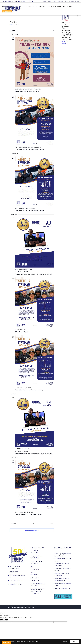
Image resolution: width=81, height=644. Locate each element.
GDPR (37, 641)
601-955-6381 (65, 42)
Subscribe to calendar (31, 530)
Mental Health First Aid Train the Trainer (27, 91)
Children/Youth (7, 7)
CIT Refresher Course (22, 332)
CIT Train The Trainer (21, 272)
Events (54, 1)
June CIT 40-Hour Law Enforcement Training (29, 514)
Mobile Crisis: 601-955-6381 (10, 1)
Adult (18, 7)
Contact (77, 1)
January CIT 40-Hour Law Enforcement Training (29, 211)
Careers (49, 1)
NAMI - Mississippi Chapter (63, 588)
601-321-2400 (22, 1)
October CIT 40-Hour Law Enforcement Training (29, 149)
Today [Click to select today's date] (33, 523)
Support (41, 7)
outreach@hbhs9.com (16, 581)
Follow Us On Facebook (15, 584)
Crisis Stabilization (29, 7)
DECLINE (65, 641)
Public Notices (60, 1)
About (45, 1)
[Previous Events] (13, 523)
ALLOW (75, 641)
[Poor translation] (6, 620)
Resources (71, 1)
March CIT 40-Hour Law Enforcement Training (29, 390)
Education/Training (54, 7)
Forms (66, 1)
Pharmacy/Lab (68, 7)
